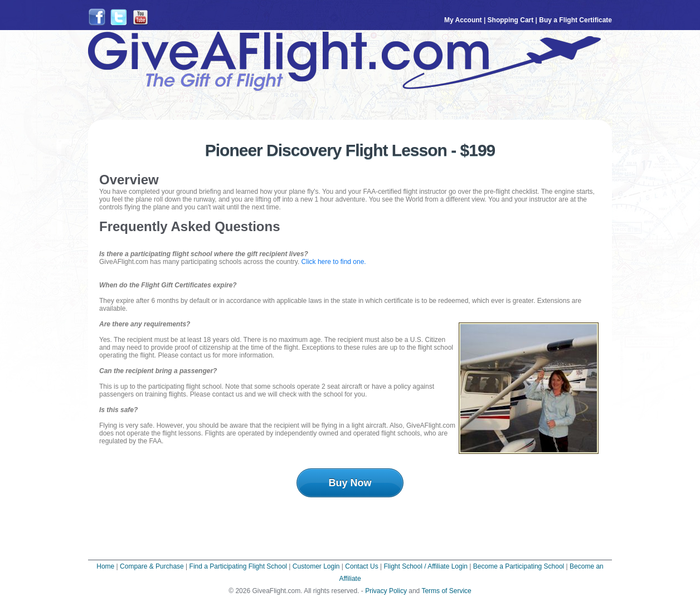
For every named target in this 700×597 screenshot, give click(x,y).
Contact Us (361, 566)
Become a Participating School (519, 566)
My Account (463, 20)
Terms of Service (446, 591)
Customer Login (316, 566)
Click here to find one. (334, 262)
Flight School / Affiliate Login (426, 566)
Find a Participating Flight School (238, 566)
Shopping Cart (511, 20)
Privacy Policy (386, 591)
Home (105, 566)
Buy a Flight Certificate (575, 20)
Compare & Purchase (152, 566)
